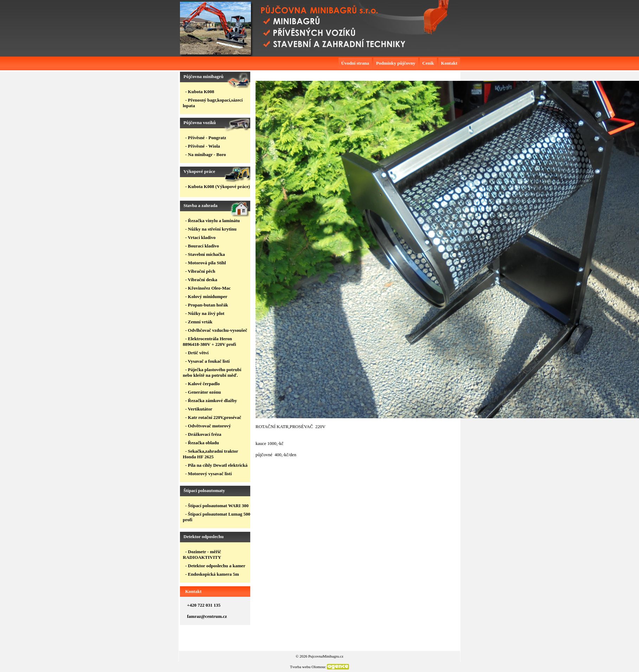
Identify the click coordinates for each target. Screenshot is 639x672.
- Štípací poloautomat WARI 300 (217, 506)
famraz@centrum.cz (207, 616)
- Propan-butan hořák (207, 305)
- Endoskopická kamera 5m (212, 574)
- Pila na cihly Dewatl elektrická (216, 465)
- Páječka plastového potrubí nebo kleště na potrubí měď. (212, 372)
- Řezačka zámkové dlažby (211, 400)
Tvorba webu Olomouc (308, 667)
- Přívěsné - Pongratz (206, 138)
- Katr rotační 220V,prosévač (213, 417)
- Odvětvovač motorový (208, 426)
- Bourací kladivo (202, 246)
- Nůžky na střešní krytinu (211, 229)
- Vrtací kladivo (200, 237)
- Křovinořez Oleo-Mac (208, 288)
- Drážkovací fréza (203, 434)
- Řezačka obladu (202, 443)
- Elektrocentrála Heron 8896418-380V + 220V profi (209, 341)
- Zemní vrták (199, 322)
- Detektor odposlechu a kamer (215, 566)
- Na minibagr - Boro (206, 154)
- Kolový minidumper (206, 296)
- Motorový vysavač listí (208, 474)
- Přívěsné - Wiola (203, 146)
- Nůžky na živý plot (205, 313)
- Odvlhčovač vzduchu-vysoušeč (216, 330)
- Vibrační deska (201, 280)
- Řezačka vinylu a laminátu (212, 221)
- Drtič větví (197, 353)
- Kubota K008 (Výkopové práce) (218, 186)
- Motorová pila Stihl (206, 263)
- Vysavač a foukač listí (207, 361)
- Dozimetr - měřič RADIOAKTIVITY (202, 554)
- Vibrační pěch (200, 271)
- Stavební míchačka (205, 254)
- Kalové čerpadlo (202, 384)
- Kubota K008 (200, 92)
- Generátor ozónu (203, 392)
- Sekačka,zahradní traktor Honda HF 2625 (210, 454)
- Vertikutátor (199, 409)
